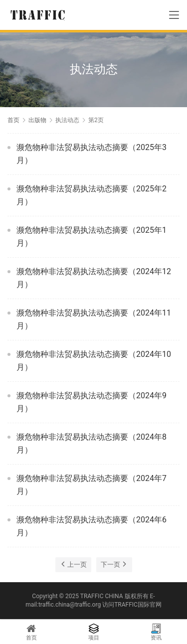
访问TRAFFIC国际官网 (132, 605)
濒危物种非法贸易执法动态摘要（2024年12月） (94, 278)
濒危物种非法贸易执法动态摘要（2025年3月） (92, 154)
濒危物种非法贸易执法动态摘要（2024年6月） (92, 526)
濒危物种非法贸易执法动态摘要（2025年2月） (92, 195)
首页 (13, 120)
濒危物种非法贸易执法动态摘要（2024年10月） (94, 361)
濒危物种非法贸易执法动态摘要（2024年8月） (92, 443)
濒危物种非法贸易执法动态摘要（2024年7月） (92, 485)
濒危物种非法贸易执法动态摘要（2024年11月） (94, 319)
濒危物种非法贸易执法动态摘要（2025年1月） (92, 237)
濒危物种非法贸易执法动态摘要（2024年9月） (92, 402)
